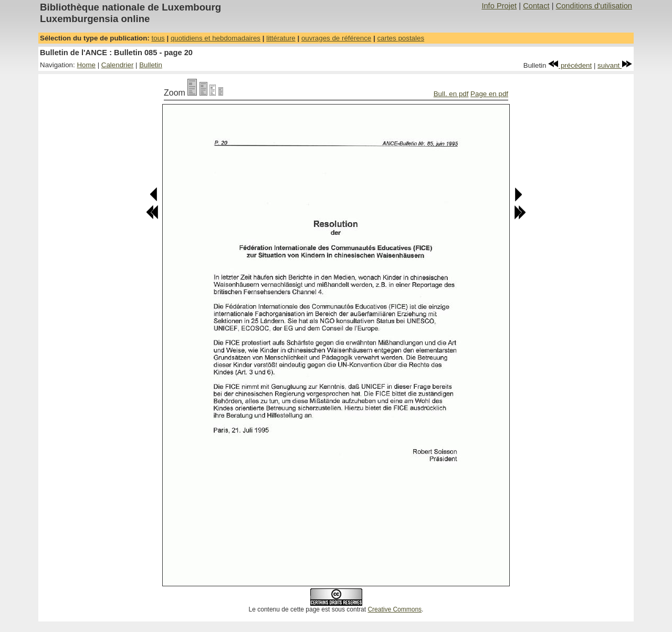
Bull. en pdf (451, 94)
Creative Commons (395, 609)
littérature (281, 38)
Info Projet (499, 6)
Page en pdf (489, 94)
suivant (615, 65)
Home (86, 65)
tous (158, 38)
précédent (570, 65)
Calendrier (118, 65)
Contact (536, 6)
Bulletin (151, 65)
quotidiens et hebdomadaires (216, 38)
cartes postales (401, 38)
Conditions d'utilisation (594, 6)
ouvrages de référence (336, 38)
